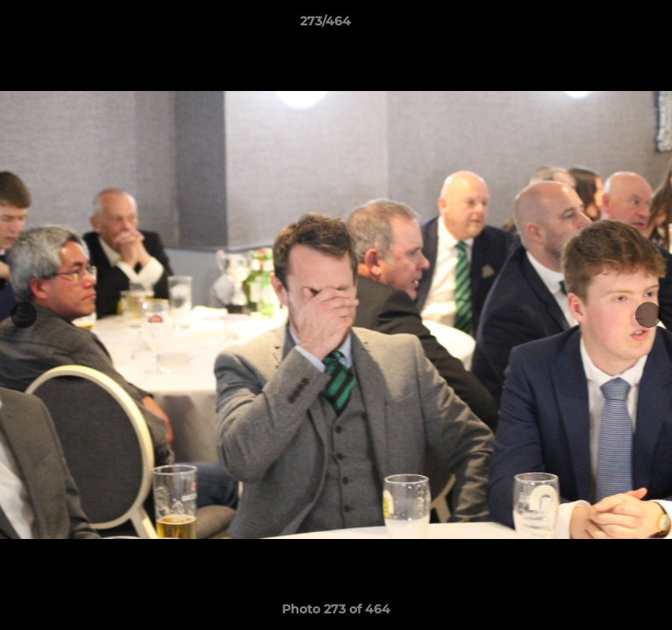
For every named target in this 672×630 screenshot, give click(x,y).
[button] (609, 25)
